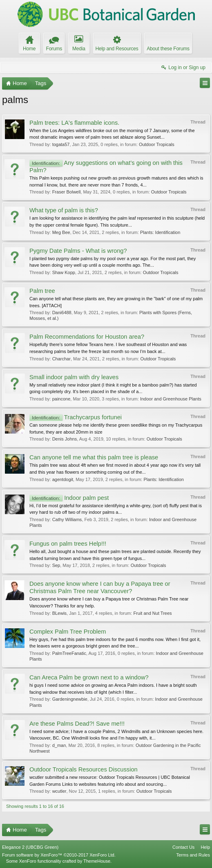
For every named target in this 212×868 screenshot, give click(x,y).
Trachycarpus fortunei (76, 417)
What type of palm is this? (64, 210)
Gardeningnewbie (70, 699)
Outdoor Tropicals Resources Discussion (84, 769)
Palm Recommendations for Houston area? (87, 337)
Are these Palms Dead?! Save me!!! (77, 724)
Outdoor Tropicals (157, 144)
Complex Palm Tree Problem (68, 632)
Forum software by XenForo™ (59, 855)
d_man (59, 745)
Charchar (61, 359)
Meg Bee (61, 232)
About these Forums (168, 49)
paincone (61, 399)
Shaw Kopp (64, 272)
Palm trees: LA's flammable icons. (74, 123)
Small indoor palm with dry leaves (74, 377)
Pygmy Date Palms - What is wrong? (78, 251)
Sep (56, 565)
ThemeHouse (97, 861)
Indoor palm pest (69, 498)
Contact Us (183, 847)
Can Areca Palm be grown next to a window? (89, 677)
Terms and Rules (193, 855)
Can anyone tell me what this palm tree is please (94, 457)
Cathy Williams (67, 519)
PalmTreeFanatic (69, 653)
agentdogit (63, 479)
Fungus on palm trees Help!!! (68, 544)
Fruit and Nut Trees (152, 613)
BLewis (59, 613)
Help (205, 847)
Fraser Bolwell (67, 192)
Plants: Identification (160, 232)
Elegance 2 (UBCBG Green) (30, 847)
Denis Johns (65, 439)
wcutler (59, 791)
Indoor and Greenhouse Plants (171, 399)
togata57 (61, 144)
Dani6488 (62, 313)
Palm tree (42, 291)
